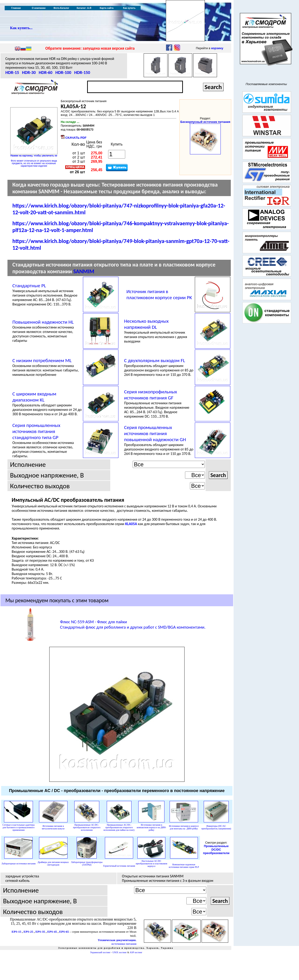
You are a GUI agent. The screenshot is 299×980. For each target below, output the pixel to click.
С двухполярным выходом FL (155, 360)
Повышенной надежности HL (43, 322)
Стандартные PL (29, 286)
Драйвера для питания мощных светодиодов (53, 863)
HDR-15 (12, 72)
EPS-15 (16, 932)
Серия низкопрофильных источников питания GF (151, 395)
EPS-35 (40, 932)
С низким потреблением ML (42, 360)
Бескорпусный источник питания (205, 122)
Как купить (129, 8)
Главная (16, 8)
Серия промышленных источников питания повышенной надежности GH (155, 433)
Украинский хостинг (100, 952)
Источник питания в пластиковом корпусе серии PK (159, 294)
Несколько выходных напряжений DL (146, 324)
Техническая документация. (117, 940)
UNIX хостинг (119, 952)
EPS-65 (64, 932)
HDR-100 (63, 72)
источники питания (124, 944)
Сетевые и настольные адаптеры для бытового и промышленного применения (18, 827)
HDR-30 (29, 72)
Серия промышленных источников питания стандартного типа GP (36, 431)
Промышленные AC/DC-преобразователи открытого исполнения (87, 827)
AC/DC (151, 864)
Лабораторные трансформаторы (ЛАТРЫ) (87, 863)
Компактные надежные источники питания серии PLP (184, 866)
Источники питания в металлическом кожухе (53, 827)
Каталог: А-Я (84, 8)
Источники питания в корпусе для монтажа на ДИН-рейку (184, 827)
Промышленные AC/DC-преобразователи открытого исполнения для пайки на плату (119, 827)
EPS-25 (28, 932)
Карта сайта (107, 8)
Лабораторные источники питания (18, 864)
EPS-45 (52, 932)
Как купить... (21, 28)
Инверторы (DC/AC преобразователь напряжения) (216, 827)
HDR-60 (46, 72)
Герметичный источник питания (119, 866)
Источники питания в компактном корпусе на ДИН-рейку (151, 827)
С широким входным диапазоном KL (34, 397)
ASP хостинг (136, 952)
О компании (39, 8)
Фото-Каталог (61, 8)
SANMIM (84, 271)
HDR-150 (82, 72)
